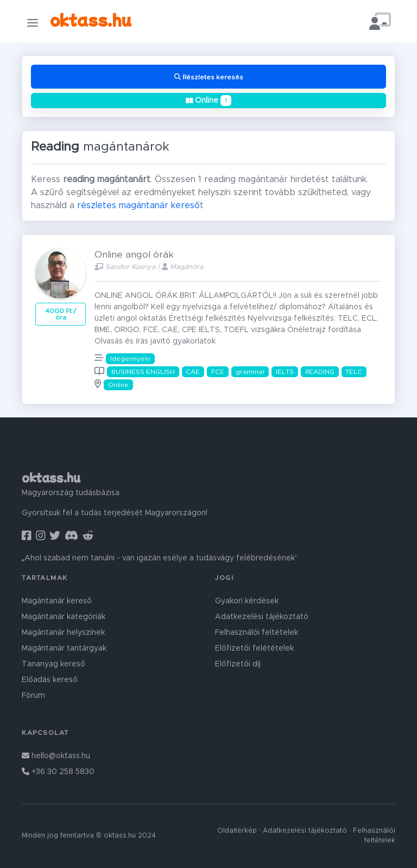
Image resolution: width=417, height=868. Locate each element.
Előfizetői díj (238, 664)
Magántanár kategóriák (64, 617)
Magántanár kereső (57, 601)
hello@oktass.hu (56, 756)
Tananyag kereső (53, 664)
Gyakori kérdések (247, 601)
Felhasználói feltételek (257, 633)
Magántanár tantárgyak (64, 648)
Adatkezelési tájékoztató (262, 617)
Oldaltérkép (237, 831)
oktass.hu (91, 19)
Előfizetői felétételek (254, 648)
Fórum (33, 696)
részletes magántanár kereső (138, 205)
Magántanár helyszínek (63, 633)
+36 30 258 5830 (58, 772)
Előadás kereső (50, 680)
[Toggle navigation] (33, 23)
